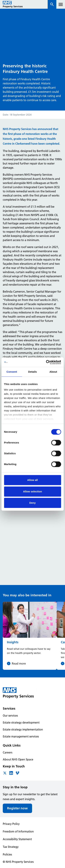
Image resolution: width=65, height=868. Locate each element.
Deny (32, 503)
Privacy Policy (11, 824)
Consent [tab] (12, 372)
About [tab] (53, 372)
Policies (7, 854)
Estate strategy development (21, 722)
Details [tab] (33, 372)
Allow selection (32, 491)
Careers (8, 752)
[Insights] (30, 636)
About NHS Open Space (18, 759)
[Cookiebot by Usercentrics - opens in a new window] (46, 362)
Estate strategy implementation (23, 729)
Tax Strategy (11, 847)
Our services (10, 716)
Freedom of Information (18, 831)
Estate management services (21, 736)
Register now (17, 808)
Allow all (32, 480)
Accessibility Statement (17, 839)
